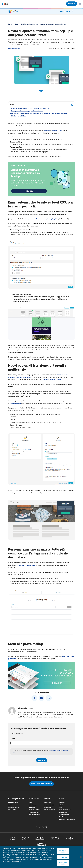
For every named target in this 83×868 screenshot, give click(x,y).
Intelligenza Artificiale (35, 810)
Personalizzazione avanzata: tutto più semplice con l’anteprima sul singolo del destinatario (39, 113)
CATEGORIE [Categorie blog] (65, 11)
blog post (46, 380)
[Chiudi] (81, 857)
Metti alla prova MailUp (19, 116)
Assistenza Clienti (13, 803)
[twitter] (49, 699)
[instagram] (46, 827)
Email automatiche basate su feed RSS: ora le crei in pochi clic (31, 108)
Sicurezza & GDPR (64, 815)
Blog (16, 24)
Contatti (10, 806)
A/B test (47, 131)
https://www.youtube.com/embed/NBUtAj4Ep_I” (40, 220)
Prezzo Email (48, 803)
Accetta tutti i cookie (63, 863)
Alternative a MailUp (34, 815)
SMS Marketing (33, 806)
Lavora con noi (63, 813)
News (41, 92)
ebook (59, 380)
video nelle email (57, 131)
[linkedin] (42, 699)
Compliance (62, 817)
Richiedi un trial (12, 810)
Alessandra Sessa (14, 48)
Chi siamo (62, 803)
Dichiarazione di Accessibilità (67, 820)
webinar (53, 380)
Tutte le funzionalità (34, 813)
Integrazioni (32, 808)
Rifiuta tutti (63, 857)
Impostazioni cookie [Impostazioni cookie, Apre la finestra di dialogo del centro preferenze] (63, 851)
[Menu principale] (79, 4)
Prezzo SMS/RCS (49, 806)
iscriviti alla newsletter (41, 785)
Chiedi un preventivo (14, 808)
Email (30, 803)
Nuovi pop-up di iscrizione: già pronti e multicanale (27, 111)
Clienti (61, 806)
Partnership (48, 808)
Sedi (60, 808)
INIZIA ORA (29, 191)
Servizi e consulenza (50, 810)
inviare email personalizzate (26, 566)
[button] (42, 105)
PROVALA (72, 4)
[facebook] (34, 699)
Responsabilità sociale (65, 810)
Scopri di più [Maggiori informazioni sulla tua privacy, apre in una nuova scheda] (17, 861)
